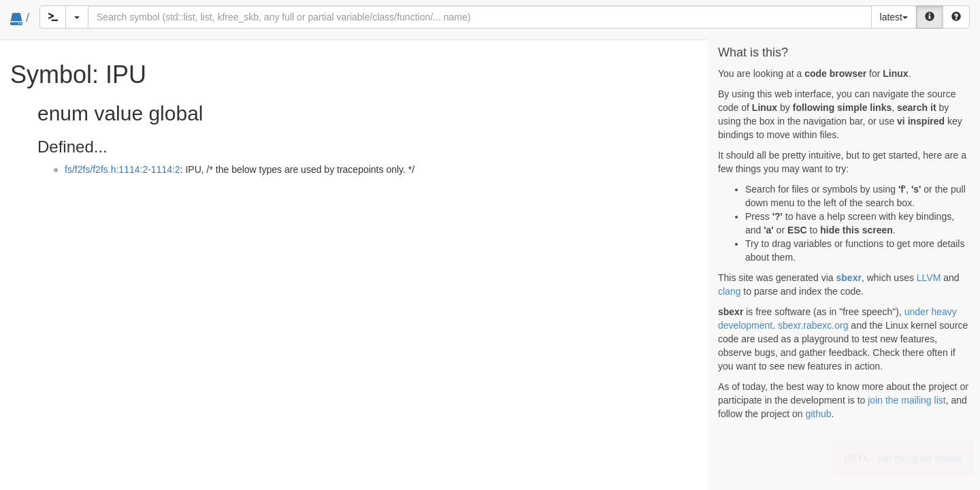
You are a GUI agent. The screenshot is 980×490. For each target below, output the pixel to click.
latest (894, 17)
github (818, 414)
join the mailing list (906, 400)
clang (729, 291)
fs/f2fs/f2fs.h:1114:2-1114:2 (122, 169)
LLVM (929, 278)
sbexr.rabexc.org (813, 325)
